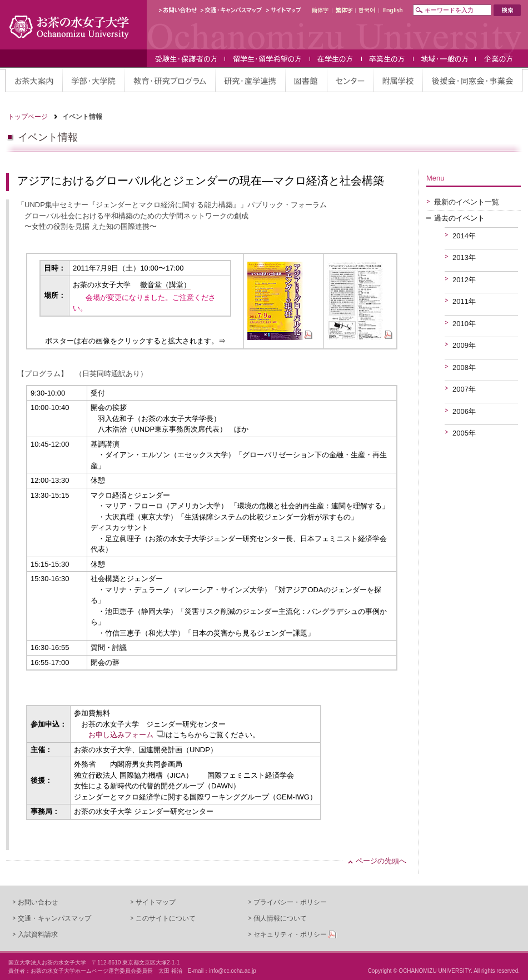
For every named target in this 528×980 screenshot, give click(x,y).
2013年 (464, 257)
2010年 (464, 324)
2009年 (464, 345)
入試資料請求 (38, 934)
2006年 (464, 411)
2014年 (464, 236)
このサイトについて (166, 918)
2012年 (464, 280)
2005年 (464, 433)
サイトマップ (156, 902)
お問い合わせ (38, 902)
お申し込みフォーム (121, 735)
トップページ (28, 117)
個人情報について (280, 918)
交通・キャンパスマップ (54, 918)
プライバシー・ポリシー (290, 902)
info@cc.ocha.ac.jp (233, 971)
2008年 (464, 367)
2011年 (464, 301)
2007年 (464, 389)
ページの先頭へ (381, 861)
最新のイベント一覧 (467, 202)
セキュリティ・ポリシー (290, 934)
